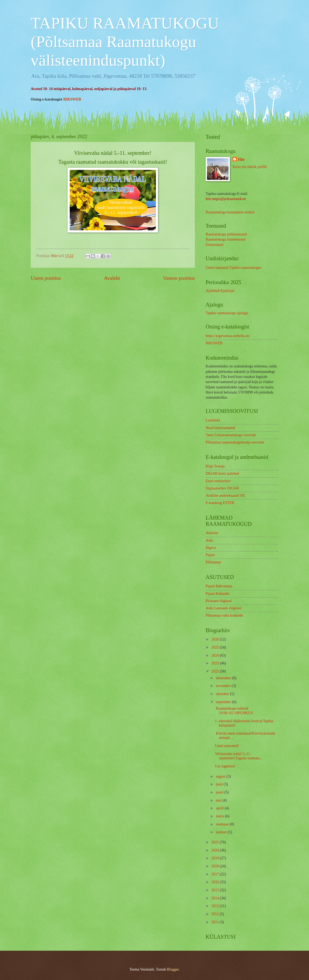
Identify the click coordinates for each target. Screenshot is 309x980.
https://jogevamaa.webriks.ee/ (228, 336)
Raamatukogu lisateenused (226, 239)
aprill (220, 808)
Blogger (173, 969)
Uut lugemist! (226, 766)
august (221, 776)
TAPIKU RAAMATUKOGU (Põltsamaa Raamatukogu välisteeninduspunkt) (125, 42)
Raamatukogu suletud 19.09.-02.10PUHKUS (234, 711)
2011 (215, 922)
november (224, 686)
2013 (215, 906)
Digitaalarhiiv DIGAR (222, 488)
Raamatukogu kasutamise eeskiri (230, 212)
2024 (215, 655)
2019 (215, 858)
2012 (215, 914)
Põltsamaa (213, 562)
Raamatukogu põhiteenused (226, 234)
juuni (220, 792)
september (224, 702)
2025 (215, 647)
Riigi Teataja (215, 466)
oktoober (223, 694)
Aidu (209, 540)
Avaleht (112, 278)
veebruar (223, 824)
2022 (215, 671)
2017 (215, 874)
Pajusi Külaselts (218, 594)
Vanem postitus (179, 278)
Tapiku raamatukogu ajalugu (227, 313)
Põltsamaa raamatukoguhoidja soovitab (235, 442)
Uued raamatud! (227, 746)
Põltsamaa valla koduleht (224, 615)
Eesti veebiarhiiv (218, 481)
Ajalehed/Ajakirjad (220, 291)
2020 (215, 850)
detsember (224, 678)
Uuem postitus (46, 278)
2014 (215, 898)
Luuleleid (213, 420)
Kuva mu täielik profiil (250, 167)
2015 (215, 890)
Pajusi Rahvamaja (219, 586)
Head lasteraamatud (220, 428)
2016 (215, 882)
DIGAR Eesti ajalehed (222, 473)
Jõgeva (211, 548)
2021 (215, 842)
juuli (220, 784)
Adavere (212, 533)
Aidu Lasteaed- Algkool (224, 608)
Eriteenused (214, 245)
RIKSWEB (72, 99)
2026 (215, 639)
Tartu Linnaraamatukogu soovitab (231, 435)
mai (219, 800)
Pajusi (210, 555)
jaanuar (222, 832)
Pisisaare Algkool (219, 601)
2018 (215, 866)
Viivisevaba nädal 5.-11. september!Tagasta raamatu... (238, 756)
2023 (215, 663)
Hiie (241, 160)
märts (220, 816)
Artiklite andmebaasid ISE (225, 496)
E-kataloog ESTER (220, 503)
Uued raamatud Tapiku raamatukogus (233, 268)
